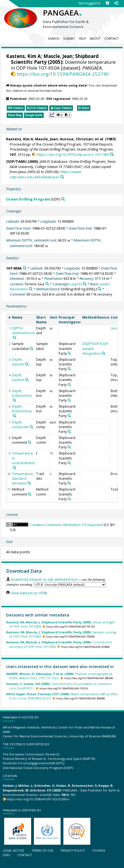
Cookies (99, 850)
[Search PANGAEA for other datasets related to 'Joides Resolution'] (31, 289)
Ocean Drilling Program (28, 199)
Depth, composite (20, 425)
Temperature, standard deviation (23, 479)
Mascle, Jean (58, 56)
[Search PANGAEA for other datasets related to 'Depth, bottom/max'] (14, 400)
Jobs (7, 855)
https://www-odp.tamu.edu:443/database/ (46, 174)
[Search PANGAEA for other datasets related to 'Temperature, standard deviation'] (29, 483)
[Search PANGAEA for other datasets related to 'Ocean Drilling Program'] (63, 199)
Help (82, 38)
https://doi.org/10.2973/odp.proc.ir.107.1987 (73, 154)
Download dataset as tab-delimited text (44, 579)
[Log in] (116, 3)
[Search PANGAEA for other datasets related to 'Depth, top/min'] (27, 364)
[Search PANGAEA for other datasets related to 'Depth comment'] (29, 442)
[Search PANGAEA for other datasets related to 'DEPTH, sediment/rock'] (14, 337)
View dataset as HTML (29, 593)
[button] (60, 115)
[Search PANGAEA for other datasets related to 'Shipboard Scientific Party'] (69, 353)
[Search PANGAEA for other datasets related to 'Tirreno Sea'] (47, 284)
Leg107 (76, 284)
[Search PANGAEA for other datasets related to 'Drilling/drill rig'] (99, 289)
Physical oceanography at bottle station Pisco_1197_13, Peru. (59, 676)
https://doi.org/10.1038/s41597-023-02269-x (38, 799)
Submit (69, 38)
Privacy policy (73, 850)
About (95, 38)
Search (54, 38)
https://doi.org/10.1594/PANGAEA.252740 (63, 74)
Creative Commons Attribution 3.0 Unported (66, 525)
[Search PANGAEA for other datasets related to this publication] (112, 154)
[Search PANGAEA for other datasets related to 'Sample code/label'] (31, 349)
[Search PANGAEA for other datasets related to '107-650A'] (25, 268)
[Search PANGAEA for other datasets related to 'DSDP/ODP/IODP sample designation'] (103, 353)
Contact (111, 38)
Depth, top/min (18, 362)
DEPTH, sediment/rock (23, 331)
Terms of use (42, 850)
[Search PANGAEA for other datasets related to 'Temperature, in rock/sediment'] (14, 468)
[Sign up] (107, 3)
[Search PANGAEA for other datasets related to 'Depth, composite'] (31, 427)
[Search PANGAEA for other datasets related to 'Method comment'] (29, 494)
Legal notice (13, 850)
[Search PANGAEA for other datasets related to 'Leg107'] (85, 284)
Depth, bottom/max (22, 393)
